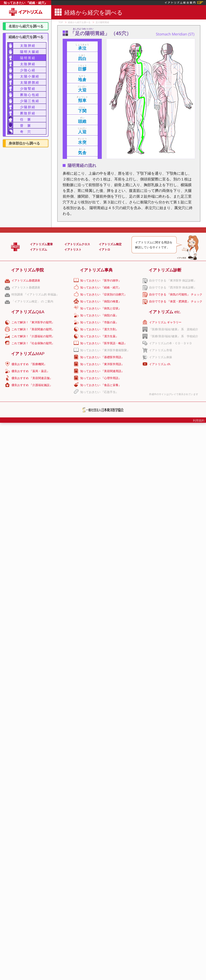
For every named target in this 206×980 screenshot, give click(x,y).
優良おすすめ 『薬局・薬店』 (31, 371)
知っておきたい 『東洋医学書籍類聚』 (105, 350)
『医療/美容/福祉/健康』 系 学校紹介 (174, 336)
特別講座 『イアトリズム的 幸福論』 (35, 294)
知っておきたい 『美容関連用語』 (102, 371)
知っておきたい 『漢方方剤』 (99, 329)
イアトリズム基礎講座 (26, 280)
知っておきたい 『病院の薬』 (99, 315)
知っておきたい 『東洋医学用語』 (102, 364)
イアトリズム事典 (96, 270)
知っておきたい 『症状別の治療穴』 (104, 294)
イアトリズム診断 (165, 270)
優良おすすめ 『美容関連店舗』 (32, 378)
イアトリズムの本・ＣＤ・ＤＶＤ (171, 343)
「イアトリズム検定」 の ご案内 (32, 301)
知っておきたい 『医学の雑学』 (101, 280)
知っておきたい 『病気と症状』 (101, 308)
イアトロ (104, 250)
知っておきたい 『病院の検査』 (101, 301)
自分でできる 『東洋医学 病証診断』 (173, 280)
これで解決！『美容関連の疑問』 (33, 329)
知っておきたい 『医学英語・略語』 (104, 343)
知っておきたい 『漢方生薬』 (99, 336)
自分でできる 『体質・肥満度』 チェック (176, 301)
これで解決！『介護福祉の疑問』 (33, 336)
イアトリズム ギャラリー (165, 322)
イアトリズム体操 (161, 357)
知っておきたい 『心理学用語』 (101, 378)
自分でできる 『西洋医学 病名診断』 (173, 287)
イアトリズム (38, 250)
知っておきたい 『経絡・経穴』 (26, 3)
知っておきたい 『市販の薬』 (99, 322)
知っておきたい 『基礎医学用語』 (102, 357)
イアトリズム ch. (160, 364)
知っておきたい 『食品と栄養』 (101, 385)
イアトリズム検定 (110, 244)
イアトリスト (73, 250)
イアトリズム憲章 (41, 244)
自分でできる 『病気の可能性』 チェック (176, 294)
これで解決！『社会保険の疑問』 (33, 343)
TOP (61, 22)
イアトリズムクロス (77, 244)
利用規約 (199, 420)
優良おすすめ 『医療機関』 (29, 364)
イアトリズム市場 (161, 350)
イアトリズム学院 (27, 270)
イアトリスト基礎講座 (26, 287)
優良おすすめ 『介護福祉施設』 (32, 385)
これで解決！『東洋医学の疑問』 (33, 322)
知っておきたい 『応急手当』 (99, 392)
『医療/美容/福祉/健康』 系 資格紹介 (174, 329)
